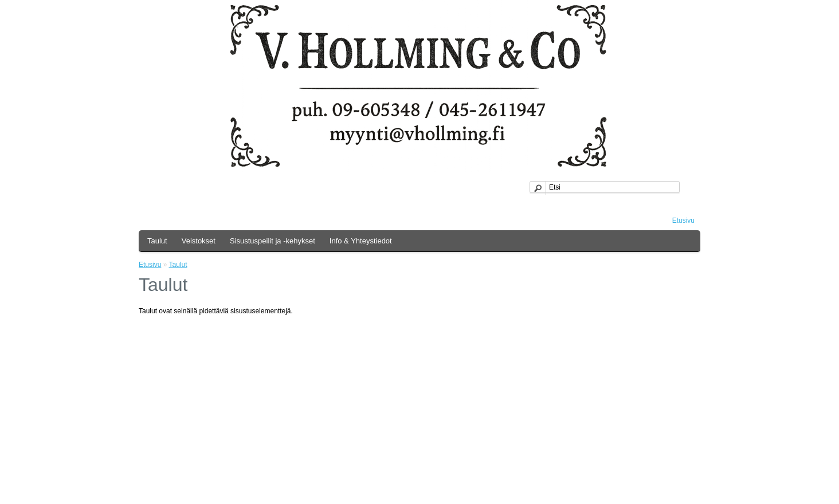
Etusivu (683, 220)
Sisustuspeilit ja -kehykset (273, 241)
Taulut (157, 241)
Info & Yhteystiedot (361, 241)
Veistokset (199, 241)
